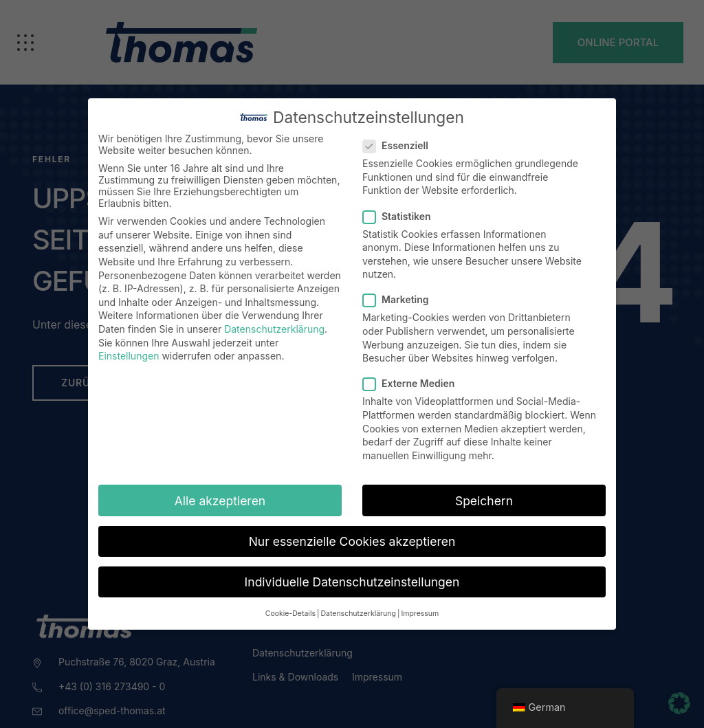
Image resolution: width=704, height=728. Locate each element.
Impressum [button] (420, 614)
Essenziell (400, 145)
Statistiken (401, 216)
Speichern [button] (484, 501)
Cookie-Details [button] (290, 614)
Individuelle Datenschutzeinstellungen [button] (352, 582)
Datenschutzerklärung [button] (358, 614)
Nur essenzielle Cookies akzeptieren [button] (352, 541)
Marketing (400, 299)
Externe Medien (413, 383)
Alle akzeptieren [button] (220, 501)
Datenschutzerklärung (274, 329)
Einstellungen (129, 356)
